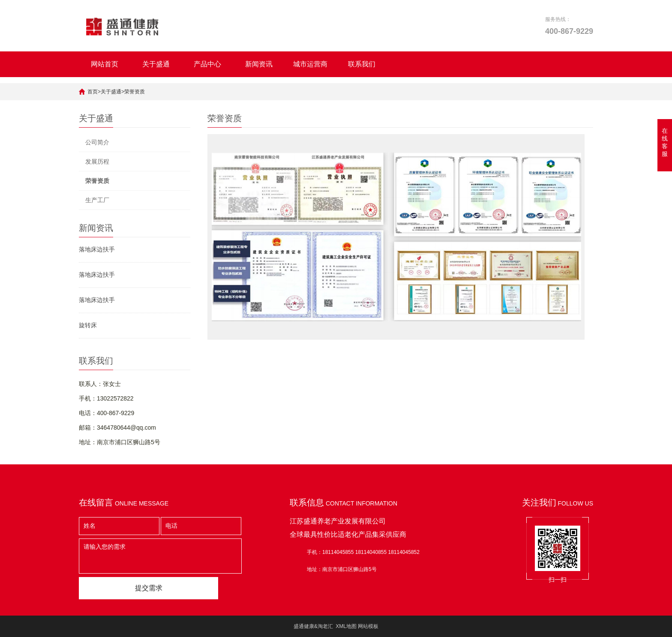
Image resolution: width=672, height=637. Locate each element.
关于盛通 (156, 64)
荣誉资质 (135, 92)
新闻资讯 (259, 64)
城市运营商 (310, 64)
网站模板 (368, 626)
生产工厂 (97, 200)
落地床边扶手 (97, 249)
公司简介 (97, 142)
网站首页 (105, 64)
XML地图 (346, 626)
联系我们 (362, 64)
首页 (93, 92)
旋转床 (88, 325)
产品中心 (207, 64)
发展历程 (97, 161)
